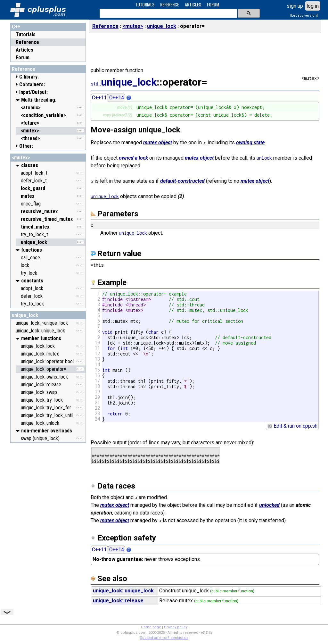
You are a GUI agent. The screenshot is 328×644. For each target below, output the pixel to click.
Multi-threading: (39, 100)
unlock (264, 158)
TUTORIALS (145, 4)
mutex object (158, 142)
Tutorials (26, 34)
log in (313, 6)
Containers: (32, 84)
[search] (168, 13)
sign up (295, 6)
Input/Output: (33, 92)
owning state (250, 142)
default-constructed (182, 181)
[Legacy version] (304, 16)
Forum (23, 58)
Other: (26, 146)
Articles (25, 50)
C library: (29, 77)
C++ (16, 27)
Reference (27, 42)
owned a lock (133, 158)
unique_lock (25, 315)
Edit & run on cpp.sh (292, 426)
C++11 (99, 98)
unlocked (269, 505)
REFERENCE (170, 4)
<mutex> (21, 158)
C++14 (117, 98)
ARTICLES (193, 4)
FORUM (213, 4)
